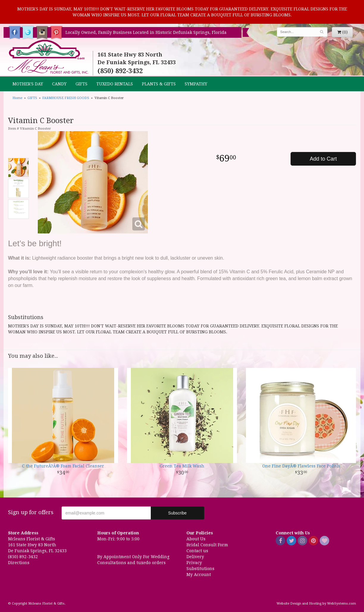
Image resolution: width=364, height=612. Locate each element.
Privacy (194, 563)
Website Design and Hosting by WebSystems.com (316, 604)
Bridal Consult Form (207, 545)
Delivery (195, 557)
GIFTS (81, 84)
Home (17, 98)
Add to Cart (323, 159)
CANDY (59, 84)
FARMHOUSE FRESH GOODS (66, 98)
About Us (196, 539)
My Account (199, 575)
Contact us (197, 551)
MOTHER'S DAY (28, 84)
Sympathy (196, 84)
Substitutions (200, 569)
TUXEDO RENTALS (115, 84)
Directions (19, 563)
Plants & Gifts (159, 84)
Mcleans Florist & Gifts (48, 57)
